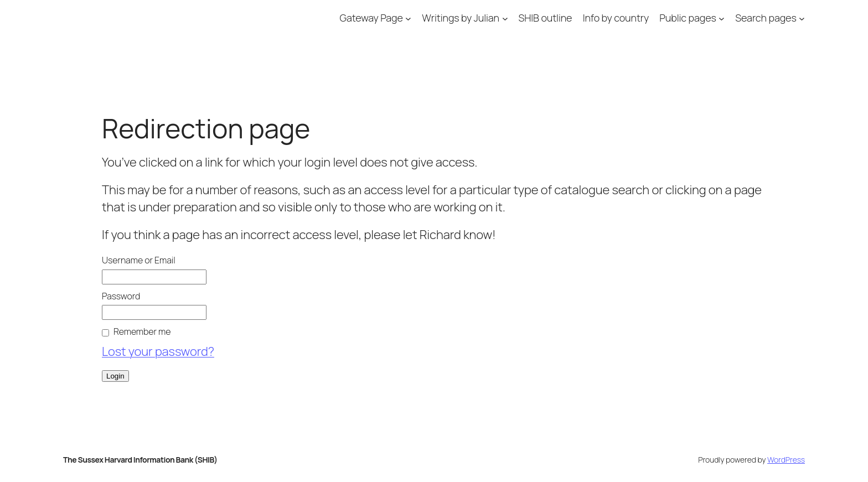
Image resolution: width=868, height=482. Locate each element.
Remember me (142, 331)
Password (121, 296)
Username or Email (139, 260)
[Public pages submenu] (722, 18)
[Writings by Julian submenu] (505, 18)
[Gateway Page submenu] (408, 18)
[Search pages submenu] (802, 18)
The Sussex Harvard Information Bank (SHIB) (140, 460)
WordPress (786, 460)
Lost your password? (158, 351)
